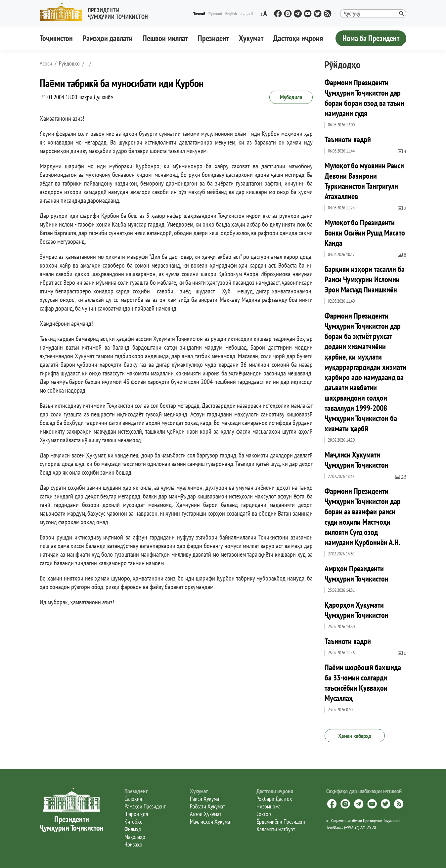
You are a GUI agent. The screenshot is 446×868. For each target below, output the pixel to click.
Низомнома (268, 806)
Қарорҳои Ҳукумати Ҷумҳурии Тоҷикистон (357, 610)
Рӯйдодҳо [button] (69, 64)
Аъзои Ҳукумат (206, 814)
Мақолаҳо (135, 837)
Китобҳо (134, 822)
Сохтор (264, 814)
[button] (97, 12)
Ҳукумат (251, 38)
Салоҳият (134, 799)
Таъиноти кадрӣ (348, 139)
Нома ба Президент (371, 38)
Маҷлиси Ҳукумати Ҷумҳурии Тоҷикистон (357, 460)
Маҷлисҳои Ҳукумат (211, 822)
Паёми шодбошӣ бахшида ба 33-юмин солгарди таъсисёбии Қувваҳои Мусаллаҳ (363, 683)
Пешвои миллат (165, 38)
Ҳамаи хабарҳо (355, 736)
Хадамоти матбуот (276, 829)
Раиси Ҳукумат (205, 799)
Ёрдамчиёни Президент (281, 822)
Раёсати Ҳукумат (207, 806)
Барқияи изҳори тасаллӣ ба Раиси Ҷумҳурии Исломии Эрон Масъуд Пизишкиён (365, 279)
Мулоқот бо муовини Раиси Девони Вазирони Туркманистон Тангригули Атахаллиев (364, 181)
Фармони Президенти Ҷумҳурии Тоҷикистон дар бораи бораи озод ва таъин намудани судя (364, 98)
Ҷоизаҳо (133, 844)
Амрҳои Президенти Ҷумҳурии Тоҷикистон (357, 574)
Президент (213, 38)
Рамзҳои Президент (145, 806)
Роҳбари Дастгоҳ (274, 799)
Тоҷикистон (56, 38)
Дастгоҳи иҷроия (298, 38)
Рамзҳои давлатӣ (108, 38)
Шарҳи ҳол (136, 814)
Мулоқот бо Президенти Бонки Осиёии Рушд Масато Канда (365, 233)
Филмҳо (133, 829)
